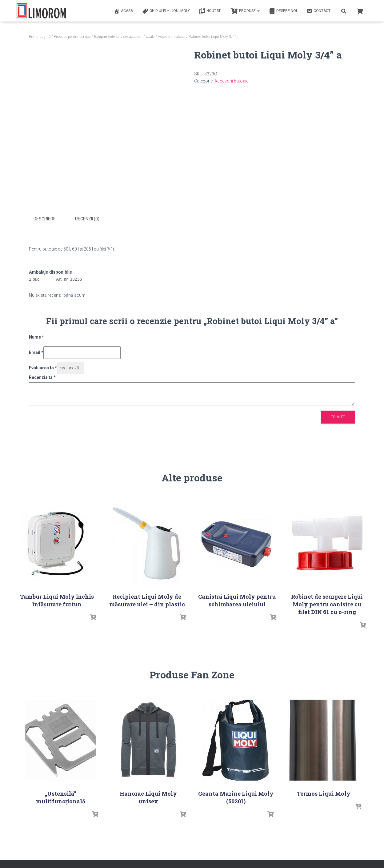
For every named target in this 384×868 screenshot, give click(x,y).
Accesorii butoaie (172, 37)
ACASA (123, 11)
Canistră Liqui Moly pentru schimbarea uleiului (237, 599)
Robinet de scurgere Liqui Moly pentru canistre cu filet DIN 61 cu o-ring (327, 603)
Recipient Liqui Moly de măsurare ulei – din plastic (147, 599)
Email (36, 352)
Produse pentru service (72, 37)
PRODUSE (245, 11)
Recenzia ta (42, 376)
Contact (318, 11)
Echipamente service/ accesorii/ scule (124, 37)
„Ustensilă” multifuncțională (61, 797)
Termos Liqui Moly (324, 793)
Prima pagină (40, 37)
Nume (36, 336)
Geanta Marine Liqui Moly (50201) (236, 797)
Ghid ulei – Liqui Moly (166, 11)
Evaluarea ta (43, 367)
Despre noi (283, 11)
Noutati (210, 11)
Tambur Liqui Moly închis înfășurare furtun (57, 599)
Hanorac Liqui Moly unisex (148, 797)
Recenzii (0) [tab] (87, 219)
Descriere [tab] (45, 219)
